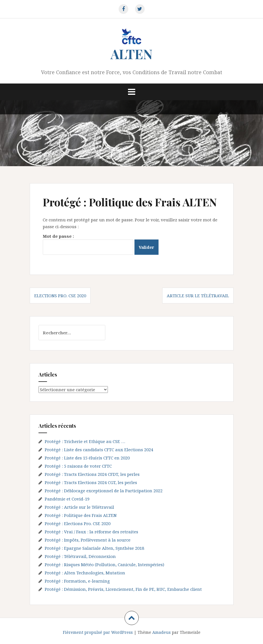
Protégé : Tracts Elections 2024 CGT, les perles (91, 482)
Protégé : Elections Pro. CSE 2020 (78, 523)
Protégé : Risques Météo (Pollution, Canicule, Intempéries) (104, 564)
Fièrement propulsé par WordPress (98, 632)
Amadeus (162, 632)
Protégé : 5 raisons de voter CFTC (78, 466)
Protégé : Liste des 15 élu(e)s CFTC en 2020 (87, 458)
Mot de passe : (88, 244)
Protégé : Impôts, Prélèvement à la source (88, 540)
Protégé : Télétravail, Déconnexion (80, 556)
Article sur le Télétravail (198, 296)
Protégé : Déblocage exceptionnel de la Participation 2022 (104, 491)
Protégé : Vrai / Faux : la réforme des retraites (91, 532)
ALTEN (131, 54)
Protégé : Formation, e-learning (77, 581)
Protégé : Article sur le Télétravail (79, 507)
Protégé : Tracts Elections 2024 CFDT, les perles (92, 474)
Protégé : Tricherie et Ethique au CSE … (85, 441)
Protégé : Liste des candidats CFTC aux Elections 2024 (99, 450)
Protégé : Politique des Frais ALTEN (81, 515)
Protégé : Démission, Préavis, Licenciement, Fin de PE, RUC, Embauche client (123, 589)
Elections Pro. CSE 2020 (60, 296)
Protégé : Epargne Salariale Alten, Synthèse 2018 (94, 548)
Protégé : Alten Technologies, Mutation (85, 573)
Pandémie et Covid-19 (67, 499)
